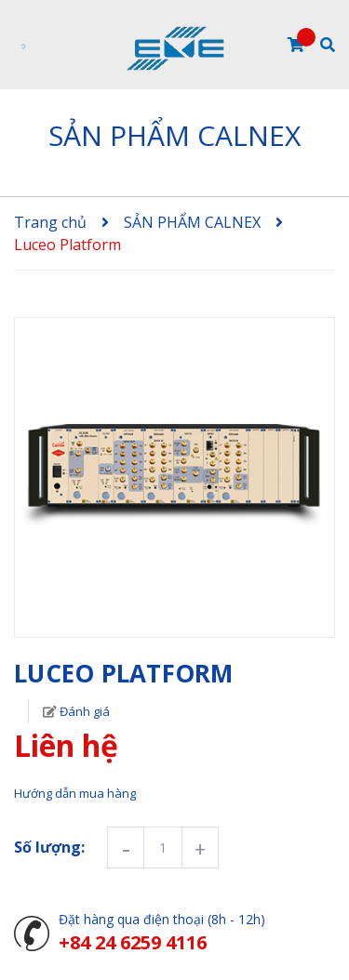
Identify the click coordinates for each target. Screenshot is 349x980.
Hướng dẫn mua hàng (75, 793)
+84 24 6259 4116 (133, 942)
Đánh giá (83, 711)
